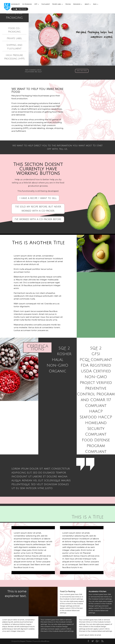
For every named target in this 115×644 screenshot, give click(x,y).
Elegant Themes (26, 641)
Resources (77, 4)
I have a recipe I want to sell (38, 198)
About (87, 4)
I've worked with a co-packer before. (38, 219)
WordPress (45, 641)
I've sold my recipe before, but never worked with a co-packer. (38, 209)
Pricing (68, 4)
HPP (36, 4)
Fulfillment (46, 4)
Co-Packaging (27, 4)
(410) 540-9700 (82, 71)
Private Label (57, 4)
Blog (95, 4)
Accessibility (15, 4)
